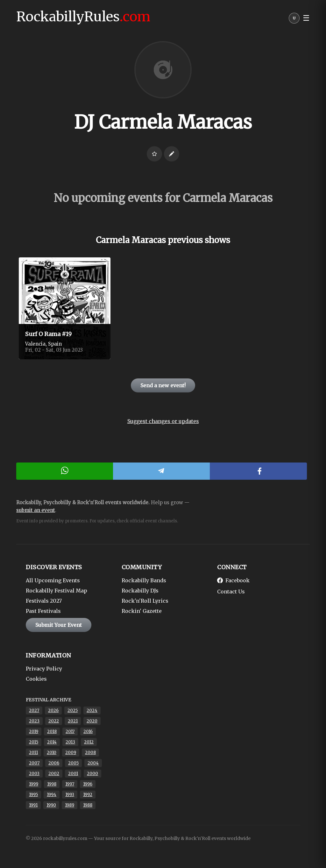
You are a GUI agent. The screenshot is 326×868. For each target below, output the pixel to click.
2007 (34, 763)
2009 (71, 753)
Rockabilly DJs (140, 591)
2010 (52, 753)
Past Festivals (43, 611)
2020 (92, 721)
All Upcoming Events (53, 580)
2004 (93, 763)
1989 (70, 805)
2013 (70, 742)
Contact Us (231, 592)
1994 (52, 795)
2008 (90, 753)
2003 (34, 774)
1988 (88, 805)
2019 (34, 732)
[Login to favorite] (154, 154)
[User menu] (294, 20)
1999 (34, 784)
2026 (53, 710)
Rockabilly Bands (144, 580)
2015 (34, 742)
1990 (51, 805)
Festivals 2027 (44, 601)
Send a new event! (163, 385)
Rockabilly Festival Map (57, 591)
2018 (52, 732)
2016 (88, 732)
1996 (88, 784)
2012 (89, 742)
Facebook (233, 580)
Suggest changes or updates (163, 421)
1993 (70, 795)
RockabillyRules (83, 17)
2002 (54, 774)
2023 (34, 721)
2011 (33, 753)
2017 (70, 732)
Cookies (36, 679)
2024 (92, 710)
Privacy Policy (44, 669)
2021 (73, 721)
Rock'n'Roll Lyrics (145, 601)
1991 (33, 805)
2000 (92, 774)
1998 (52, 784)
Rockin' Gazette (142, 611)
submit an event (36, 510)
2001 (73, 774)
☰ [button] (306, 18)
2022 (54, 721)
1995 (33, 795)
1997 (70, 784)
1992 (88, 795)
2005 (73, 763)
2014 (52, 742)
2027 (34, 710)
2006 (54, 763)
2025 (73, 710)
